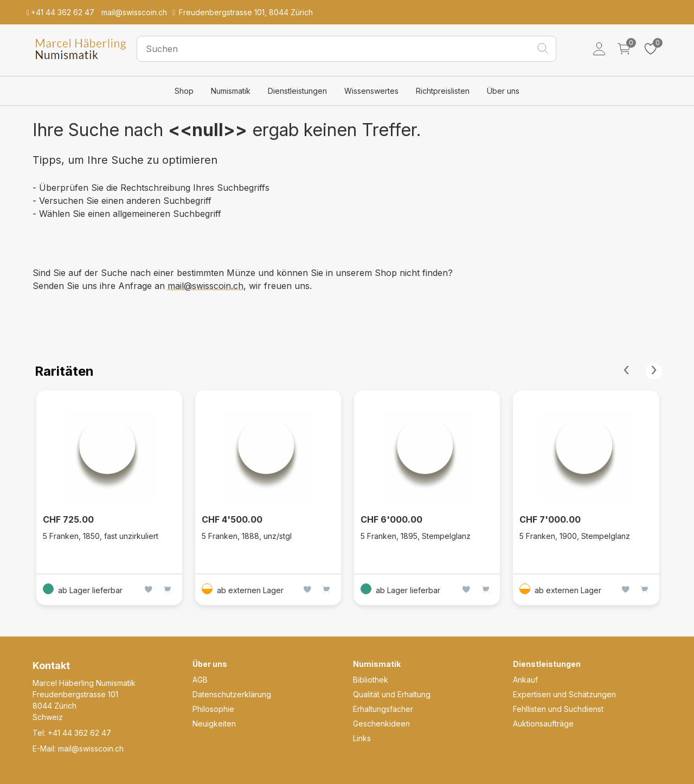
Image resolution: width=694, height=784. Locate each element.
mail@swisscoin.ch (205, 286)
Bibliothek (371, 680)
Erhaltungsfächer (383, 709)
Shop (184, 91)
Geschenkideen (381, 724)
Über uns (503, 91)
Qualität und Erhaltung (392, 694)
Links (362, 738)
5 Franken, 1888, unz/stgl (247, 536)
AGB (200, 680)
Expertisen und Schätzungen (564, 694)
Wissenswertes (371, 91)
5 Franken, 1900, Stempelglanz (575, 536)
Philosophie (213, 709)
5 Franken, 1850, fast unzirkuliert (101, 536)
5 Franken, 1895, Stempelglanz (416, 536)
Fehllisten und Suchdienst (558, 709)
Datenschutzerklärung (232, 694)
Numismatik (231, 91)
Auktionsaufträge (543, 724)
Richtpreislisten (443, 91)
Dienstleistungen (297, 91)
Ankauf (525, 680)
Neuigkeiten (214, 724)
